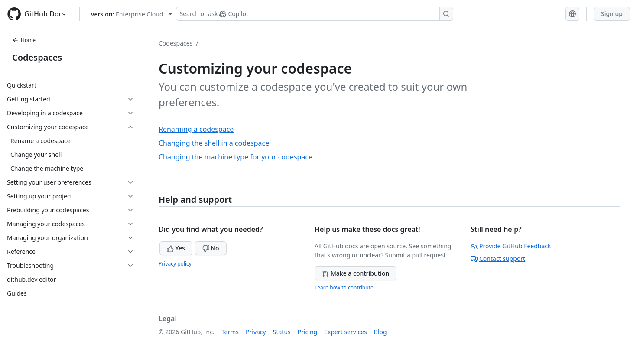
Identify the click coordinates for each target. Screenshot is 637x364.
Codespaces (37, 57)
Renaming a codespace (196, 129)
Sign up (612, 14)
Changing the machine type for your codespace (236, 157)
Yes (176, 248)
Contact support (498, 258)
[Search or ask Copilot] (315, 14)
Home (24, 40)
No (211, 248)
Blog (380, 332)
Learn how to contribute (344, 288)
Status (282, 332)
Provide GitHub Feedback (511, 246)
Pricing (307, 332)
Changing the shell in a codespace (214, 143)
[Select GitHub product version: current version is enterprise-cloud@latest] (131, 14)
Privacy (256, 332)
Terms (230, 332)
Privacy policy (175, 264)
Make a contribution (356, 273)
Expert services (346, 332)
